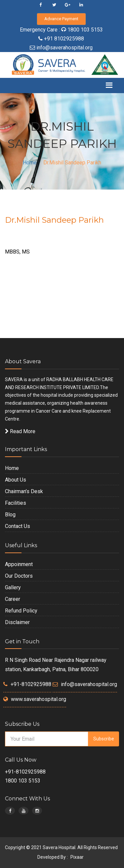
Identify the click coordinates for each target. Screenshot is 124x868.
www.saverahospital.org (39, 699)
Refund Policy (21, 611)
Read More (20, 431)
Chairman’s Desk (24, 491)
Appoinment (19, 564)
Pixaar (77, 857)
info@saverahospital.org (64, 48)
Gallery (13, 587)
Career (13, 599)
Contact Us (18, 526)
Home (30, 163)
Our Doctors (19, 576)
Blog (10, 515)
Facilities (16, 503)
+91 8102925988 (63, 39)
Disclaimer (17, 622)
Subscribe (104, 739)
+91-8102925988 (31, 684)
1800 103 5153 (85, 30)
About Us (16, 480)
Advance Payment (61, 19)
